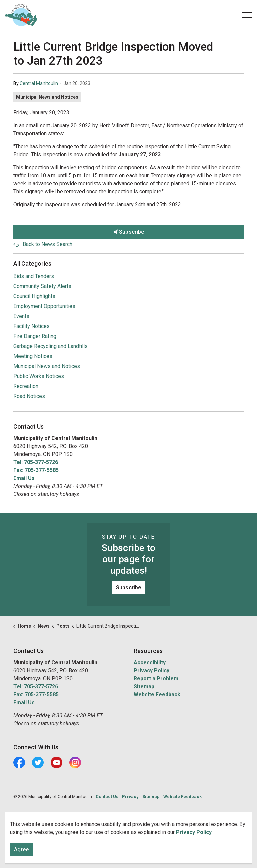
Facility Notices (32, 326)
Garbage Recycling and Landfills (51, 346)
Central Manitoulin (39, 83)
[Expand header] (247, 15)
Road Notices (29, 396)
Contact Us (107, 796)
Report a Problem (156, 678)
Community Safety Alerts (42, 286)
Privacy (130, 796)
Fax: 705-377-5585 (36, 470)
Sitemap (144, 686)
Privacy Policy (151, 670)
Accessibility (150, 662)
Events (21, 316)
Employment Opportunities (44, 306)
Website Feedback (157, 694)
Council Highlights (34, 296)
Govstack (44, 816)
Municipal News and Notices (47, 97)
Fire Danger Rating (35, 336)
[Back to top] (128, 844)
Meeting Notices (33, 356)
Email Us (24, 478)
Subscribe (128, 232)
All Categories (32, 263)
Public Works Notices (39, 376)
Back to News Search (48, 244)
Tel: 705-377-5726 (36, 462)
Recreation (26, 386)
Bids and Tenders (34, 276)
